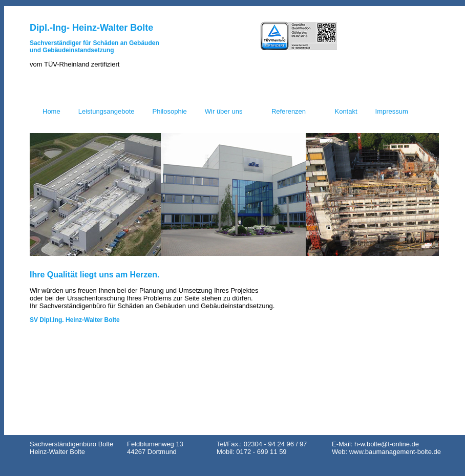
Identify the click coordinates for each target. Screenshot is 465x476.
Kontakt (346, 111)
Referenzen (289, 111)
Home (51, 111)
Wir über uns (224, 111)
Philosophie (170, 111)
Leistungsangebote (107, 111)
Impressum (392, 111)
